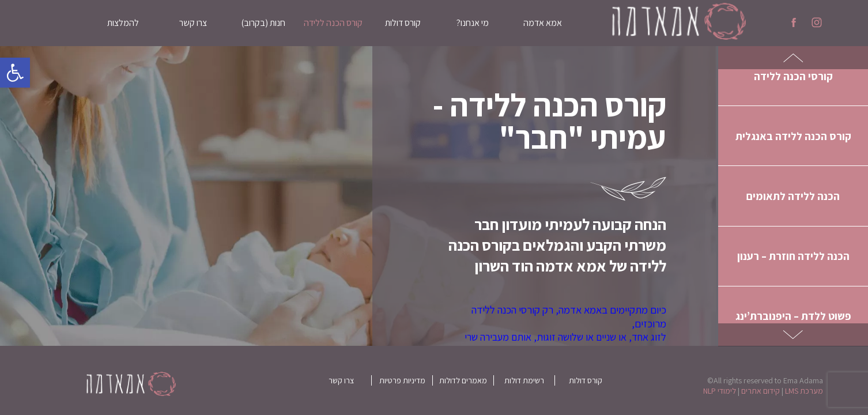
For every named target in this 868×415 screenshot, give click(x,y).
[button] (15, 73)
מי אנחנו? (473, 23)
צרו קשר (193, 23)
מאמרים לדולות (463, 380)
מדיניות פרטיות (402, 380)
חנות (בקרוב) (263, 23)
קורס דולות (403, 23)
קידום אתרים (761, 391)
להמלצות (123, 23)
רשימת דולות (524, 380)
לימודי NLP (720, 391)
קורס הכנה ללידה (333, 23)
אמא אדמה (543, 23)
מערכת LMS (804, 391)
